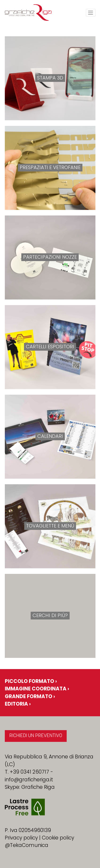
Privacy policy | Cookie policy (39, 838)
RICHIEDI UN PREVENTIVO (36, 736)
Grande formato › (30, 696)
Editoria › (18, 704)
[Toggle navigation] (91, 13)
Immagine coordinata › (37, 689)
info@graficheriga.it (29, 780)
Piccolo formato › (31, 681)
